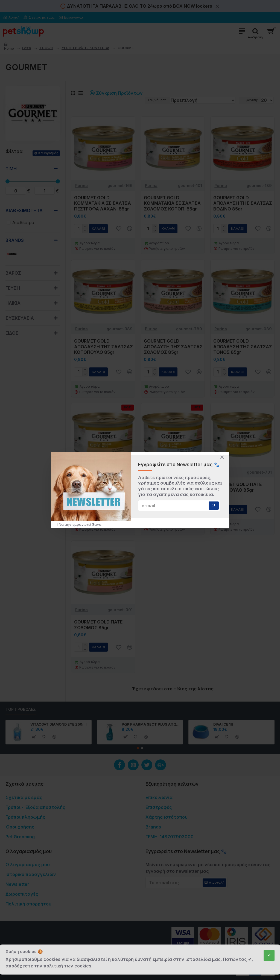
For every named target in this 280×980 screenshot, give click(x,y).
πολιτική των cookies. (68, 966)
